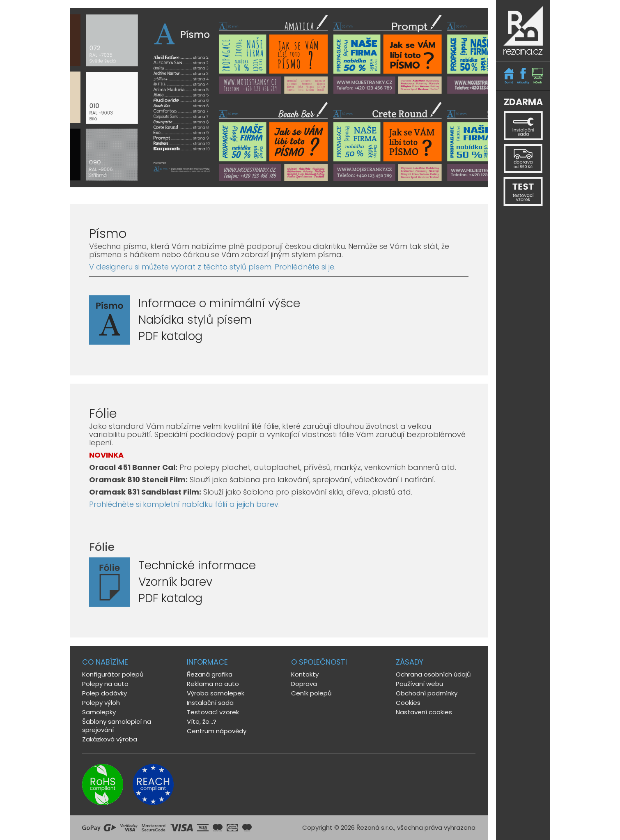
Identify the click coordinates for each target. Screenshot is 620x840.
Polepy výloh (101, 703)
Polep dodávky (104, 693)
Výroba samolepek (216, 693)
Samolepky (99, 712)
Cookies (408, 703)
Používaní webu (419, 684)
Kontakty (305, 674)
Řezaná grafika (210, 674)
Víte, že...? (202, 721)
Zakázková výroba (110, 739)
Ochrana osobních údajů (433, 674)
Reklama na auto (213, 684)
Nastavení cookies (424, 712)
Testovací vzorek (213, 712)
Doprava (304, 684)
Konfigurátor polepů (113, 674)
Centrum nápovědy (217, 731)
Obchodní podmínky (427, 693)
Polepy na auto (105, 684)
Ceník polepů (311, 693)
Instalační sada (210, 703)
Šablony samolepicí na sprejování (117, 726)
